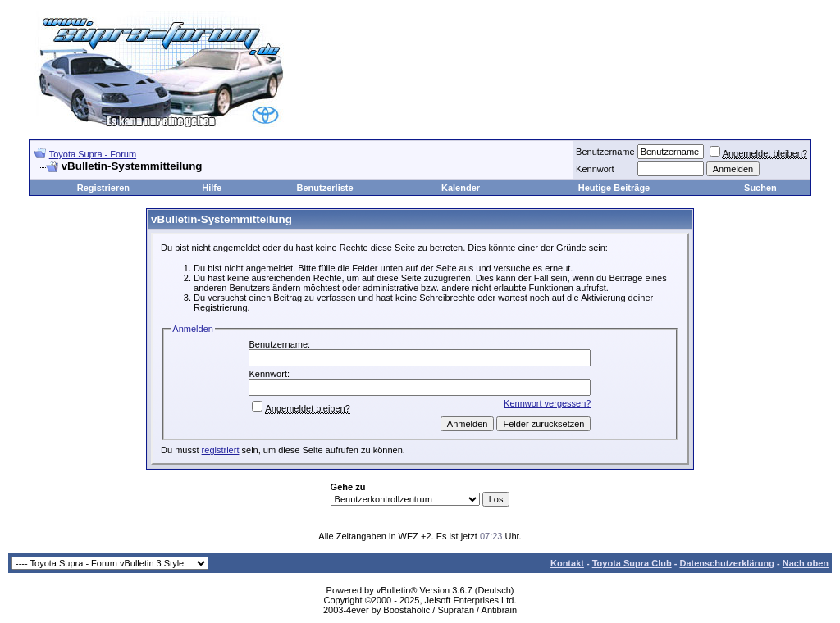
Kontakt (567, 563)
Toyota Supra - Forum (93, 154)
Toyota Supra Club (632, 563)
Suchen (760, 188)
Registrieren (103, 188)
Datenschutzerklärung (727, 563)
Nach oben (806, 563)
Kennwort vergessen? (547, 403)
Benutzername (605, 152)
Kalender (461, 188)
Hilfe (212, 188)
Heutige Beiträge (614, 188)
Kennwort (595, 169)
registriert (221, 450)
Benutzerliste (325, 188)
